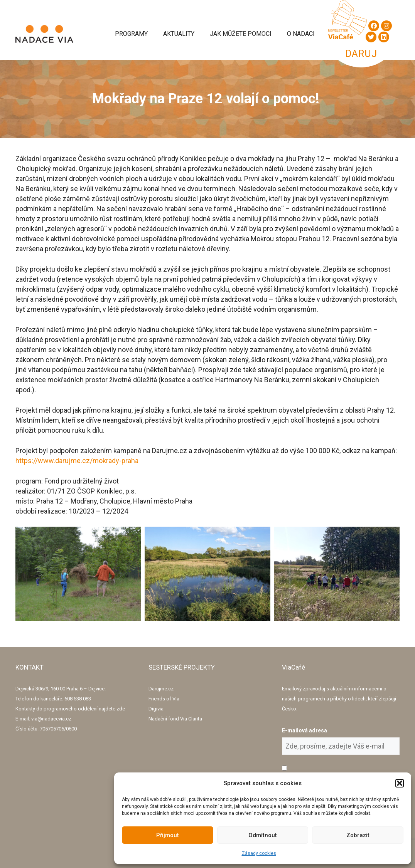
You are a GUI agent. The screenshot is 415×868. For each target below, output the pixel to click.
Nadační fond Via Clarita (175, 719)
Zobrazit (358, 835)
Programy (131, 34)
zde (121, 709)
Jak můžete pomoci (241, 34)
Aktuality (179, 34)
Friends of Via (164, 699)
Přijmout (168, 835)
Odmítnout (263, 835)
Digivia (156, 709)
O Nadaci (301, 34)
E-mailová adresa (305, 730)
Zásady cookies (259, 853)
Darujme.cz (161, 689)
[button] (400, 783)
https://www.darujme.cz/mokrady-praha (77, 461)
